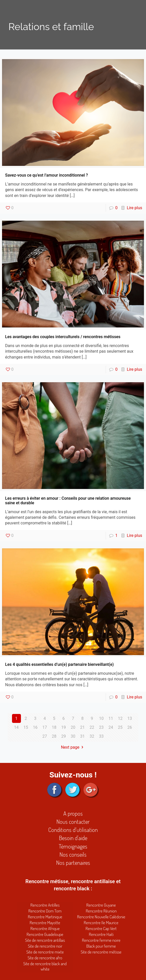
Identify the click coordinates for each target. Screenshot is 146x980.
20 (73, 727)
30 (73, 736)
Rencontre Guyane (101, 905)
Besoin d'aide (73, 838)
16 (35, 727)
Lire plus (135, 208)
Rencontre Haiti (101, 934)
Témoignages (73, 846)
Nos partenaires (73, 862)
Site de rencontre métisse (101, 952)
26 (130, 727)
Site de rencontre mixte (45, 952)
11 (111, 718)
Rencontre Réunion (101, 911)
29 (64, 736)
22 (92, 727)
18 (54, 727)
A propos (73, 813)
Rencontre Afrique (45, 928)
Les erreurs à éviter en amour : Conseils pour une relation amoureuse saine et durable (68, 501)
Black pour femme (101, 946)
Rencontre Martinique (45, 917)
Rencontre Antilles (45, 905)
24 (111, 727)
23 (101, 727)
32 (92, 736)
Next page (73, 747)
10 (101, 718)
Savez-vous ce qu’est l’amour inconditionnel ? (46, 175)
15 (26, 727)
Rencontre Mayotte (45, 923)
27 (45, 736)
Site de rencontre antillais (45, 940)
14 (16, 727)
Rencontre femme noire (101, 940)
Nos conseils (73, 854)
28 (54, 736)
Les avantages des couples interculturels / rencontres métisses (63, 337)
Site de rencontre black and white (45, 966)
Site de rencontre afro (45, 958)
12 (120, 718)
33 (101, 736)
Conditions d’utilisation (73, 830)
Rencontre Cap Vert (101, 928)
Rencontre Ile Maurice (101, 923)
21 (82, 727)
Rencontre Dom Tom (45, 911)
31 (82, 736)
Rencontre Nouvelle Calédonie (101, 917)
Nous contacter (73, 821)
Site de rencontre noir (45, 946)
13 (130, 718)
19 (64, 727)
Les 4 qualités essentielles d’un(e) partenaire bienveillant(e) (59, 664)
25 (120, 727)
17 (45, 727)
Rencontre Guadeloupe (45, 934)
